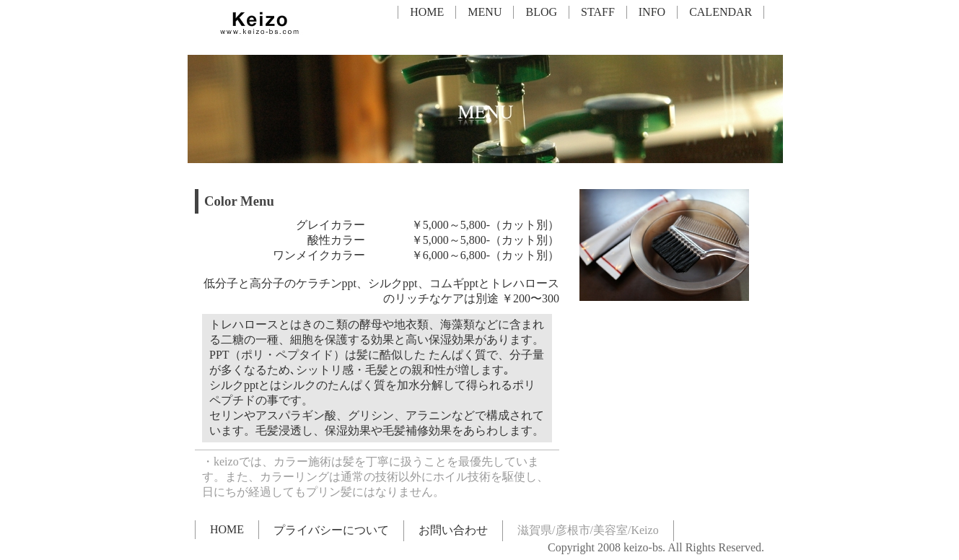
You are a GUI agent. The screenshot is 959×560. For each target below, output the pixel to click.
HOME (427, 12)
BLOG (541, 12)
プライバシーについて (331, 530)
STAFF (598, 12)
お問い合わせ (453, 530)
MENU (485, 12)
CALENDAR (721, 12)
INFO (652, 12)
